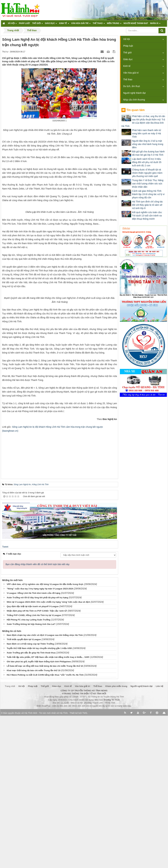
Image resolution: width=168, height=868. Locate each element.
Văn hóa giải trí (131, 73)
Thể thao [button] (99, 24)
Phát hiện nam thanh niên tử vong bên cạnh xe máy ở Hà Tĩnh (147, 133)
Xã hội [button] (12, 24)
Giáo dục (128, 59)
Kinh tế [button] (64, 24)
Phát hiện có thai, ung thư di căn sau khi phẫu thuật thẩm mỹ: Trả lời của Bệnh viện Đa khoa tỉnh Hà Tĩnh (143, 121)
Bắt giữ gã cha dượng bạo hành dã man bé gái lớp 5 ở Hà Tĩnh (148, 153)
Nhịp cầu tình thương (134, 100)
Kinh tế (127, 66)
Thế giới (127, 53)
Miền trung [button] (114, 24)
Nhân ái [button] (155, 24)
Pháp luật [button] (24, 23)
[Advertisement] (60, 606)
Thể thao (128, 79)
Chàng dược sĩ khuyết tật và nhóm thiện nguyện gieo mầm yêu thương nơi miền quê (147, 173)
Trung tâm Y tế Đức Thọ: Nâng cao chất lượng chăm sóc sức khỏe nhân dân (148, 184)
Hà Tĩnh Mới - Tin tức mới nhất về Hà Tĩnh (46, 865)
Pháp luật (128, 46)
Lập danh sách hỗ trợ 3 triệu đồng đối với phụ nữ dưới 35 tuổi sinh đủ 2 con (147, 162)
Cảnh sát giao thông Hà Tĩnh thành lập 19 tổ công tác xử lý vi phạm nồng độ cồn (148, 194)
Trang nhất (10, 839)
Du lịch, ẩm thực (132, 86)
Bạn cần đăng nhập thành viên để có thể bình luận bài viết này (37, 716)
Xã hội (126, 39)
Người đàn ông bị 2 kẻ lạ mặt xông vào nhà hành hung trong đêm (148, 144)
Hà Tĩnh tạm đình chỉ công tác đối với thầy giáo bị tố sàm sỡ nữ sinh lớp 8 (147, 205)
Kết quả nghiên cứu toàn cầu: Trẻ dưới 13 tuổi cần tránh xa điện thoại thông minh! (147, 216)
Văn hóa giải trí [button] (81, 24)
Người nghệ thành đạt (134, 93)
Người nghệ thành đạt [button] (136, 23)
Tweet (5, 699)
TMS (85, 865)
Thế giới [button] (37, 24)
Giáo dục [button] (51, 24)
